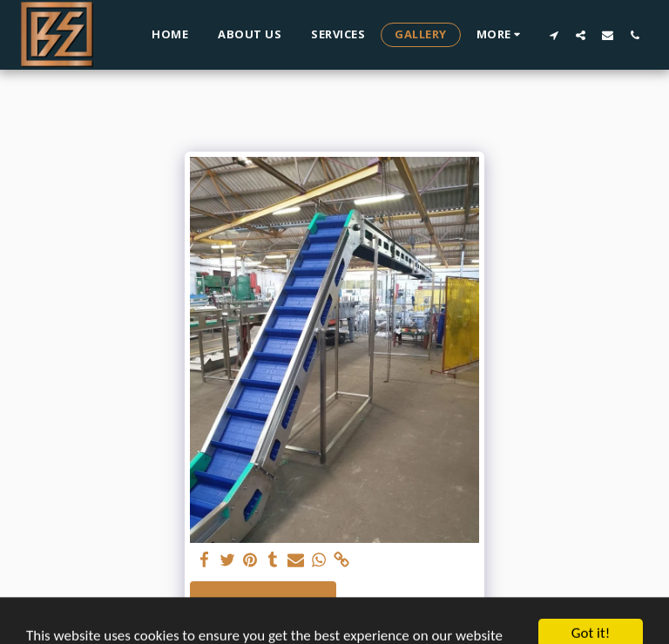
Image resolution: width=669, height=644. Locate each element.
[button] (554, 35)
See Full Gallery (263, 601)
